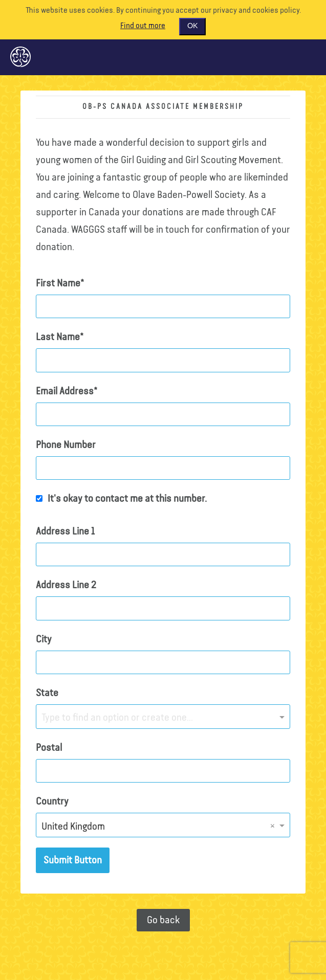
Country (52, 801)
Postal (49, 748)
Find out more (143, 26)
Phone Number (66, 445)
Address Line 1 (65, 531)
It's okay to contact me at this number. (127, 499)
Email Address (65, 391)
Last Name (58, 337)
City (44, 639)
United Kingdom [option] (73, 827)
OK (192, 26)
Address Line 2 (66, 585)
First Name (58, 283)
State (47, 693)
